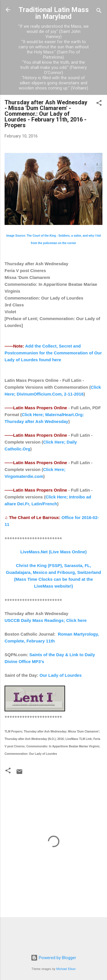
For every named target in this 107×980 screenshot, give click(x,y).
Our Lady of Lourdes (61, 675)
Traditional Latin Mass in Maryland (54, 13)
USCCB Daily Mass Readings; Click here (46, 620)
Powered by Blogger (53, 958)
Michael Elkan (66, 969)
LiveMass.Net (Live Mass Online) (53, 552)
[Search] (99, 12)
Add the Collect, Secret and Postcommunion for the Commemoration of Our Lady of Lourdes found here (53, 353)
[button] (99, 104)
